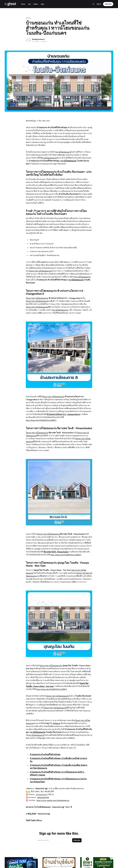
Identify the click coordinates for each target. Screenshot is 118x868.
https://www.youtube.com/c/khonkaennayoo (53, 800)
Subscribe (108, 4)
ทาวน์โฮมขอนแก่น (64, 152)
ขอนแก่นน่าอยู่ (43, 797)
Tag (29, 4)
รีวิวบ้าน (28, 18)
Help (42, 4)
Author (36, 4)
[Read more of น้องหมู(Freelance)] (28, 40)
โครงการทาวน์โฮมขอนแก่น (40, 271)
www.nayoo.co (41, 794)
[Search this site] (93, 4)
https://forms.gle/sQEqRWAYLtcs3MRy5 (41, 420)
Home (23, 4)
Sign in (99, 4)
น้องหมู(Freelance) (38, 39)
